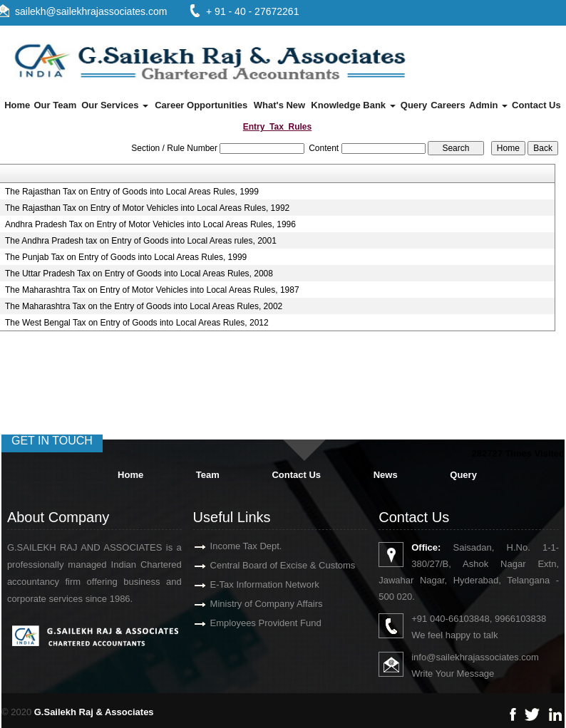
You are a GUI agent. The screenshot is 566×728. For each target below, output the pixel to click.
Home (17, 105)
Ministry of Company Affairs (249, 604)
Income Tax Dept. (229, 546)
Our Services (115, 105)
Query (414, 105)
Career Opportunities (201, 105)
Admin (488, 105)
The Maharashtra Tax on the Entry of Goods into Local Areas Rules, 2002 (144, 306)
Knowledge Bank (353, 105)
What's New (279, 105)
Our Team (55, 105)
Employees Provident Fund (249, 623)
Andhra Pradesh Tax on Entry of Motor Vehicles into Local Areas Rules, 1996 (150, 224)
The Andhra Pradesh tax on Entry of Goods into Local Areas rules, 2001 (141, 241)
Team (208, 475)
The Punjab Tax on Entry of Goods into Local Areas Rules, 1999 (126, 257)
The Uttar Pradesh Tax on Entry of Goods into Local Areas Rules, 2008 (139, 274)
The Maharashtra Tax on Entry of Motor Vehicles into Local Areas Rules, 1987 (152, 290)
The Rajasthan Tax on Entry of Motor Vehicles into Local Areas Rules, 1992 (147, 208)
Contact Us (536, 105)
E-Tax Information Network (248, 584)
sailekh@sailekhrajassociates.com (91, 11)
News (386, 475)
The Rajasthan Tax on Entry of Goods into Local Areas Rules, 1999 (132, 192)
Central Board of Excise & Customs (266, 565)
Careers (448, 105)
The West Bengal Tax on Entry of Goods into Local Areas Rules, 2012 (137, 323)
